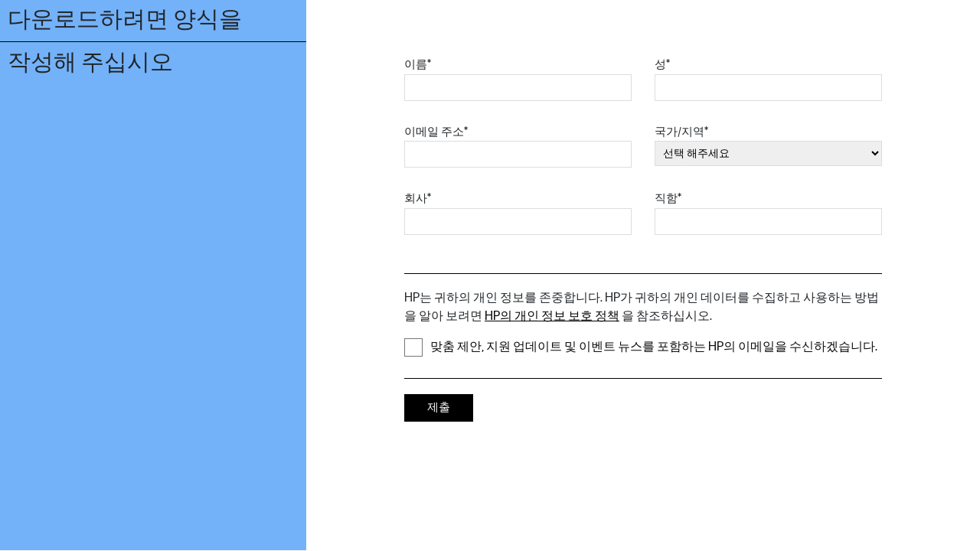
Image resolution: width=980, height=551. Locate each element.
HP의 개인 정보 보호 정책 (552, 316)
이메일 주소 (436, 132)
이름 (418, 65)
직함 (668, 199)
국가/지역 (681, 132)
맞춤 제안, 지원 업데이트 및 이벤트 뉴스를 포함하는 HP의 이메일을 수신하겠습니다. (641, 347)
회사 (418, 199)
